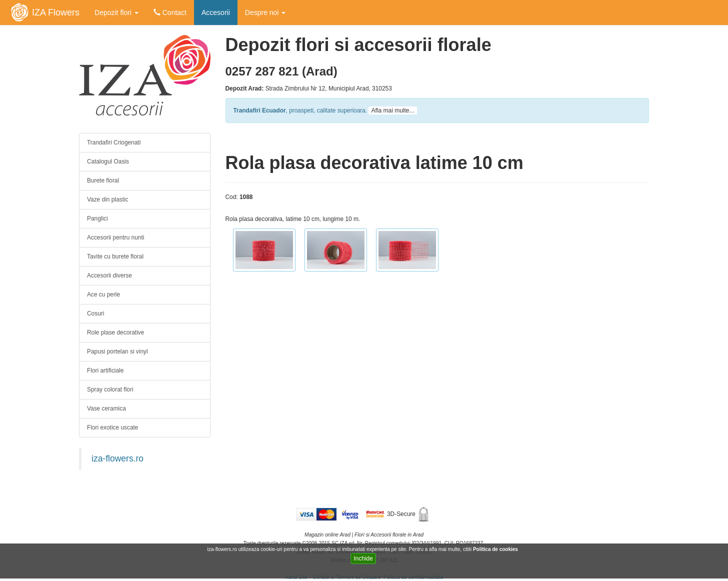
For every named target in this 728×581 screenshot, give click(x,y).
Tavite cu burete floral (115, 256)
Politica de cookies (496, 549)
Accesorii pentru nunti (115, 237)
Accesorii (216, 12)
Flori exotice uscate (112, 427)
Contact (170, 12)
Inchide (363, 558)
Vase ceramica (106, 408)
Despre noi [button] (265, 12)
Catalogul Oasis (108, 161)
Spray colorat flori (110, 389)
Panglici (97, 218)
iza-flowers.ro (117, 458)
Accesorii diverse (109, 275)
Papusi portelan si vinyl (117, 351)
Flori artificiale (105, 370)
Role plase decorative (115, 332)
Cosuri (95, 313)
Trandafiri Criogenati (114, 142)
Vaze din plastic (107, 199)
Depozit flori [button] (116, 12)
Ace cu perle (103, 294)
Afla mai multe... (392, 110)
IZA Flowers (56, 12)
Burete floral (103, 180)
